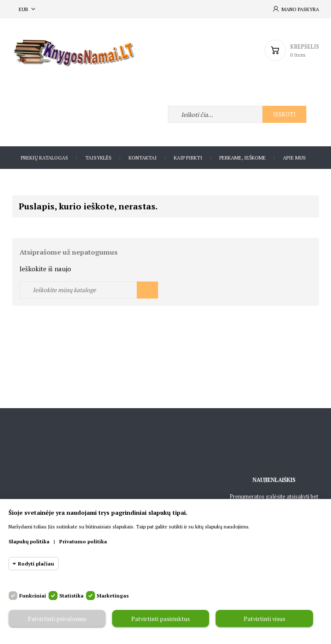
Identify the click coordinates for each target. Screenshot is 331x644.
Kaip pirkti (188, 158)
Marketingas (113, 596)
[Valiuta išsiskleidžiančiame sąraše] (28, 9)
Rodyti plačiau (36, 564)
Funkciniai (33, 596)
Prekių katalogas (45, 158)
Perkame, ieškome (243, 158)
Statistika (71, 596)
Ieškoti (284, 114)
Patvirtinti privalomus (57, 619)
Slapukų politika (29, 541)
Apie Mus (294, 158)
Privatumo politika (83, 541)
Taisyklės (98, 158)
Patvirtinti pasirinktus (161, 619)
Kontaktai (143, 158)
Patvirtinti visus (265, 619)
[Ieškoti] (89, 290)
